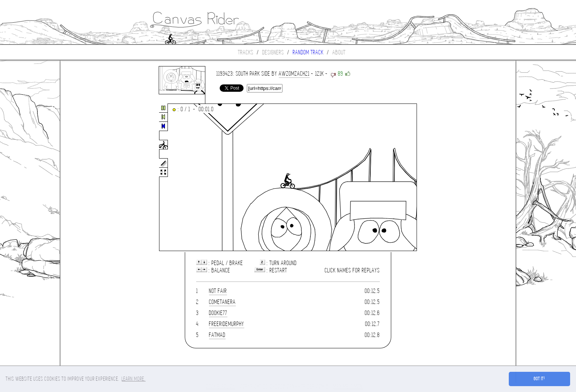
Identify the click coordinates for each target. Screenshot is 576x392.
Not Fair (218, 291)
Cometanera (222, 302)
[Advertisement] (91, 178)
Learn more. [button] (134, 379)
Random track (308, 52)
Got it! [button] (539, 379)
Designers (273, 52)
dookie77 (218, 313)
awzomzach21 (294, 74)
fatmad (217, 335)
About (339, 52)
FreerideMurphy (227, 324)
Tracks (246, 52)
